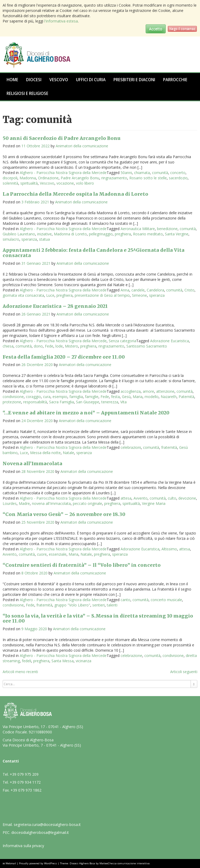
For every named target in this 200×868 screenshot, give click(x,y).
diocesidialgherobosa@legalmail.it (40, 832)
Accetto (156, 29)
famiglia (76, 397)
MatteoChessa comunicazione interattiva (125, 863)
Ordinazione (48, 178)
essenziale (58, 554)
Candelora (155, 290)
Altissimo (169, 549)
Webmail (11, 863)
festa (115, 397)
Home (12, 80)
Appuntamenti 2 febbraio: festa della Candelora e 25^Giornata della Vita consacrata (94, 253)
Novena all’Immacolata (32, 463)
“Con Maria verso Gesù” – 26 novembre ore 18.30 (64, 514)
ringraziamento (114, 178)
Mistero (72, 346)
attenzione (165, 391)
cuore (42, 554)
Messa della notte (45, 453)
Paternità (186, 397)
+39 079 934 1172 (25, 782)
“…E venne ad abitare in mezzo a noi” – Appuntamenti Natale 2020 (86, 413)
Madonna (28, 178)
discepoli (10, 178)
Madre (24, 503)
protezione (12, 402)
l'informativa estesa (61, 21)
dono (38, 346)
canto (125, 600)
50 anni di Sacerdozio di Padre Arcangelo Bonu (62, 138)
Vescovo (59, 80)
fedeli (27, 661)
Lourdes (10, 503)
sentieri (99, 605)
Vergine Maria (154, 503)
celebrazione (131, 655)
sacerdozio (178, 178)
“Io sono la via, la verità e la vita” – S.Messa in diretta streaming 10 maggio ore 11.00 (98, 618)
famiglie (92, 397)
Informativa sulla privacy (23, 846)
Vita (123, 402)
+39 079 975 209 (24, 774)
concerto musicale (166, 600)
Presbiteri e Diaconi (134, 80)
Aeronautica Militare (138, 229)
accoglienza (131, 391)
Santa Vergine (177, 234)
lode (59, 346)
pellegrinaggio (101, 234)
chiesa (8, 346)
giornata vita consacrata (23, 295)
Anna (125, 290)
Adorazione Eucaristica (170, 341)
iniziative (44, 234)
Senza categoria (122, 341)
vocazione (65, 183)
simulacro (11, 239)
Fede (49, 346)
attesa (126, 498)
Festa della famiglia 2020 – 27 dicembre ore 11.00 (64, 357)
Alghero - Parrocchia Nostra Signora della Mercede (63, 173)
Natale (68, 453)
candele (138, 290)
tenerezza (110, 402)
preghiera (123, 234)
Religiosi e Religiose (27, 93)
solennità (10, 183)
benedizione (167, 229)
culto (172, 498)
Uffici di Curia (91, 80)
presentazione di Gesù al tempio (102, 295)
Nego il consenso (182, 29)
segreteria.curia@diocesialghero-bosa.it (47, 824)
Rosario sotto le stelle (148, 178)
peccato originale (87, 503)
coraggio (33, 397)
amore (148, 391)
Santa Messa (63, 661)
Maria (138, 397)
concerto (178, 173)
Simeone (139, 295)
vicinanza (84, 661)
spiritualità (29, 183)
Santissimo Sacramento (147, 346)
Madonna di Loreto (70, 234)
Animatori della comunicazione (82, 146)
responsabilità (35, 402)
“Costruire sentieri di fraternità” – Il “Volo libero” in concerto (82, 565)
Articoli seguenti (184, 672)
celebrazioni (131, 447)
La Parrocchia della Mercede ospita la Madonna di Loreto (75, 194)
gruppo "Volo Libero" (72, 605)
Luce (50, 295)
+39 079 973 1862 (26, 790)
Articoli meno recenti (20, 672)
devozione (187, 498)
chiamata (142, 173)
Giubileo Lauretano (19, 234)
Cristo (189, 290)
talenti (112, 605)
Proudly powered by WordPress (38, 863)
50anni (126, 173)
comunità (160, 173)
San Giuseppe (88, 402)
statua (44, 239)
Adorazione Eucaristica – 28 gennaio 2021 (55, 306)
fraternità (169, 447)
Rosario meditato (148, 234)
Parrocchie (175, 80)
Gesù (126, 397)
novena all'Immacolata (51, 503)
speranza (29, 239)
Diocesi (34, 80)
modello (152, 397)
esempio (60, 397)
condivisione (13, 397)
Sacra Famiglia (61, 402)
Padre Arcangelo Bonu (80, 178)
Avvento (141, 498)
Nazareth (169, 397)
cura (47, 397)
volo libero (85, 183)
